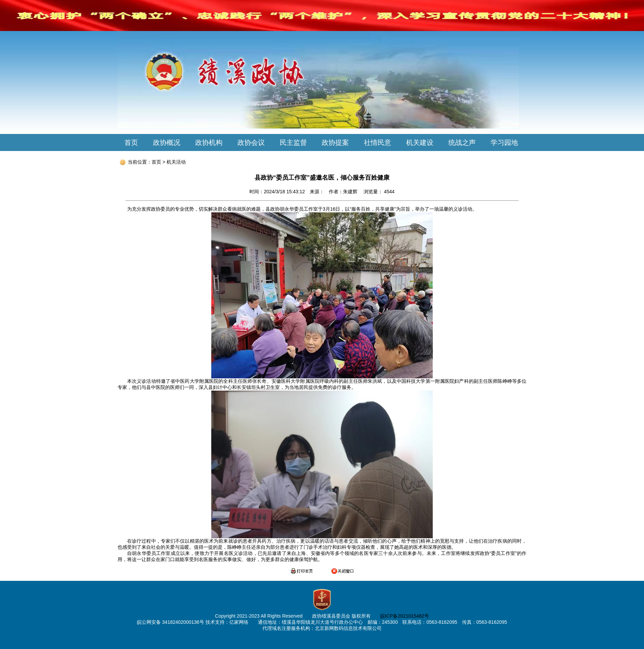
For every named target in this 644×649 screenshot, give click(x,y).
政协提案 (335, 142)
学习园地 (504, 142)
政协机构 (209, 142)
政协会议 (251, 142)
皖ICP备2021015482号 (405, 616)
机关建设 (420, 142)
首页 (131, 142)
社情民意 (378, 142)
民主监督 (293, 142)
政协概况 (167, 142)
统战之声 (462, 142)
